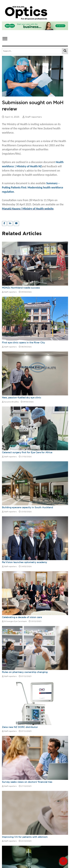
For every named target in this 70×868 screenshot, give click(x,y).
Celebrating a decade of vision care (22, 617)
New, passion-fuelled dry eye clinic (22, 398)
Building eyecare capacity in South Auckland (27, 508)
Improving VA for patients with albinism (25, 837)
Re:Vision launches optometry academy (24, 562)
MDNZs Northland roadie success (21, 288)
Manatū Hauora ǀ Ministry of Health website (28, 209)
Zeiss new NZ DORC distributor (20, 727)
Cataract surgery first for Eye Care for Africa (27, 453)
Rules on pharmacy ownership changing (25, 672)
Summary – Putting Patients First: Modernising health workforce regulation (33, 187)
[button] (5, 38)
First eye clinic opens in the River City (23, 343)
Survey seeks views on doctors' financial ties (27, 782)
